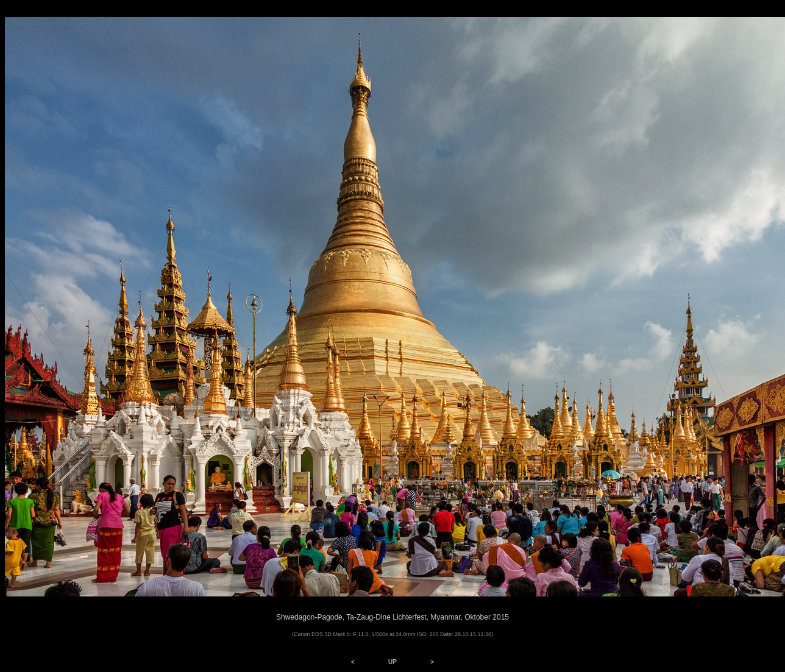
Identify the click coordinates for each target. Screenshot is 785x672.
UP (392, 662)
